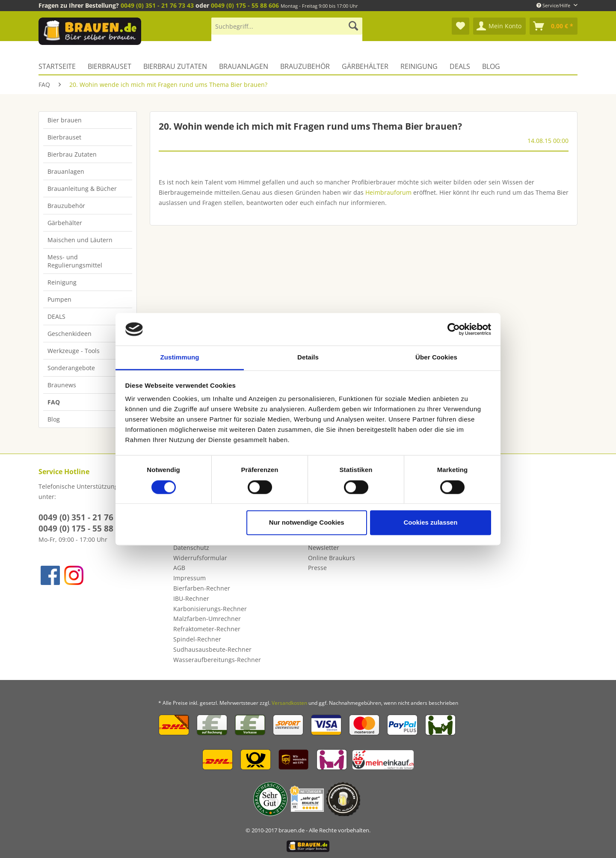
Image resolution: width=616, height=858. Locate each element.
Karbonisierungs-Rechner (210, 609)
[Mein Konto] (499, 26)
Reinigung (62, 282)
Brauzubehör (66, 206)
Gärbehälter (65, 223)
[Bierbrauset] (110, 66)
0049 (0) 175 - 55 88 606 (245, 5)
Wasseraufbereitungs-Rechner (217, 660)
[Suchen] (353, 26)
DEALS (56, 316)
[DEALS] (460, 66)
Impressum (190, 578)
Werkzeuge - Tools (74, 351)
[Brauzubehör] (305, 66)
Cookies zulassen (430, 523)
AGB (179, 568)
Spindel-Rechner (197, 639)
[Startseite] (60, 66)
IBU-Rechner (191, 598)
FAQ (54, 402)
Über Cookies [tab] (436, 358)
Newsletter (324, 548)
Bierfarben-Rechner (202, 588)
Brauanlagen (66, 171)
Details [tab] (308, 358)
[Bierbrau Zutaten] (175, 66)
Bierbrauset (64, 137)
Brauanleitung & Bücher (82, 189)
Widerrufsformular (200, 558)
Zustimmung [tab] (180, 358)
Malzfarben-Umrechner (207, 619)
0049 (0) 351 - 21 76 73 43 (157, 5)
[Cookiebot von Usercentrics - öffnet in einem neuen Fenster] (454, 329)
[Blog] (491, 66)
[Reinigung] (419, 66)
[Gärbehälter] (365, 66)
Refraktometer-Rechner (207, 629)
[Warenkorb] (554, 26)
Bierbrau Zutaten (72, 154)
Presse (317, 568)
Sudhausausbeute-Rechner (212, 649)
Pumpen (59, 299)
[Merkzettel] (461, 26)
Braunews (62, 385)
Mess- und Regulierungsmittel (75, 261)
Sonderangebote (71, 368)
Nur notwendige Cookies (307, 523)
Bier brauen (65, 120)
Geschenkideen (70, 334)
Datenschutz (191, 548)
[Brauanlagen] (244, 66)
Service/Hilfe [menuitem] (554, 5)
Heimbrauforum (388, 192)
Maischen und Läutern (80, 240)
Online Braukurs (332, 558)
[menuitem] (287, 30)
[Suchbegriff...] (287, 26)
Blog (54, 419)
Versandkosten (289, 703)
